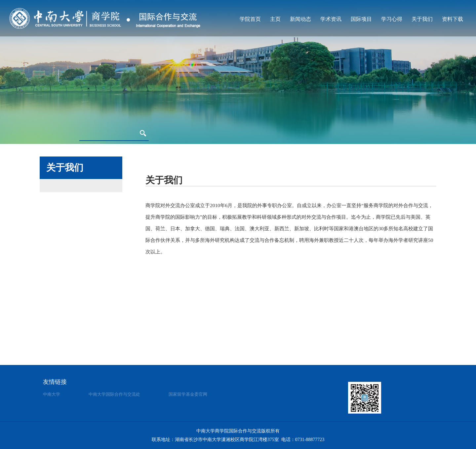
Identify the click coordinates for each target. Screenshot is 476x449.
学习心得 (392, 19)
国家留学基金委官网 (188, 394)
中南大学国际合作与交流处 (114, 394)
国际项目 (361, 19)
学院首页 (250, 19)
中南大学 (52, 394)
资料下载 (453, 19)
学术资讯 (331, 19)
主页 (275, 19)
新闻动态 (300, 19)
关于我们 (422, 19)
